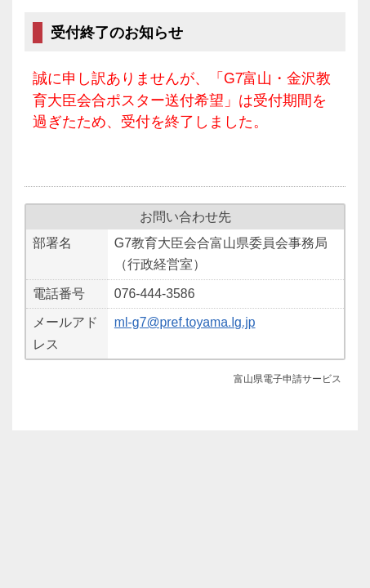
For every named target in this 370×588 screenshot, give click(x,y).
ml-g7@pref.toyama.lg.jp (185, 322)
